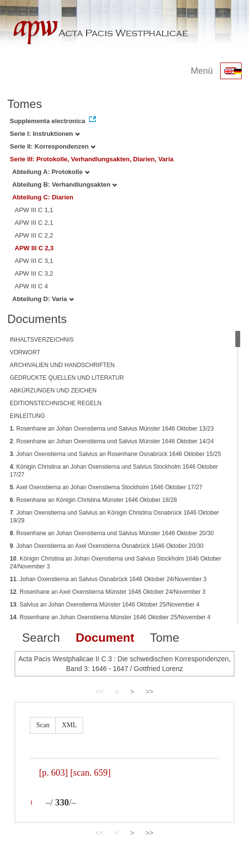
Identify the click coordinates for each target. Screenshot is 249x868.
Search (41, 638)
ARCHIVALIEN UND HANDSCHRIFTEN (62, 365)
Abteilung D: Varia (43, 299)
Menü (202, 71)
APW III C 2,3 (34, 248)
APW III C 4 (31, 286)
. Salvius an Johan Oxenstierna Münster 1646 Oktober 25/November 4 (105, 605)
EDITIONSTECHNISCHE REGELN (56, 403)
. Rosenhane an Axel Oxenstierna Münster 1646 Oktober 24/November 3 (108, 592)
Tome (164, 638)
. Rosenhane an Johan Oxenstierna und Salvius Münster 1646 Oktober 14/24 (112, 441)
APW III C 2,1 (34, 223)
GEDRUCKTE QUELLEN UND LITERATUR (67, 378)
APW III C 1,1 (34, 210)
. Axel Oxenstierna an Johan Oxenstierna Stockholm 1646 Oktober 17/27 (106, 487)
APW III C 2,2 (34, 235)
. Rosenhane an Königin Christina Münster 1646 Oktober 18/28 (93, 500)
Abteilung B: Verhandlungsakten (65, 184)
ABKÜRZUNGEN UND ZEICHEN (53, 391)
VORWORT (25, 352)
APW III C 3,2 (34, 273)
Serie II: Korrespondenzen (53, 146)
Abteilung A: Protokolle (51, 172)
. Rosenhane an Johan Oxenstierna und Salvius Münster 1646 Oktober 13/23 (112, 429)
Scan (43, 725)
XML (69, 725)
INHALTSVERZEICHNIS (42, 340)
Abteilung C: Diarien (43, 197)
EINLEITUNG (27, 416)
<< (99, 692)
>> (149, 692)
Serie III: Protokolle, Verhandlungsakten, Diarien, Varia (92, 159)
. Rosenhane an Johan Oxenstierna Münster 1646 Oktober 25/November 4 (110, 617)
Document (105, 638)
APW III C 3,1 (34, 261)
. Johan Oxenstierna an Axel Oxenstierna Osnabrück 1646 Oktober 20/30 (107, 546)
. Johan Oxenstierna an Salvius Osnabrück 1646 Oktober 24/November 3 (108, 579)
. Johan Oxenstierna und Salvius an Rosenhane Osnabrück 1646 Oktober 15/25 (115, 454)
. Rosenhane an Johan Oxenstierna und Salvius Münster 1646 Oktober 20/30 (112, 533)
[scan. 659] (90, 772)
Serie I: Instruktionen (45, 134)
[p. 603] (54, 772)
